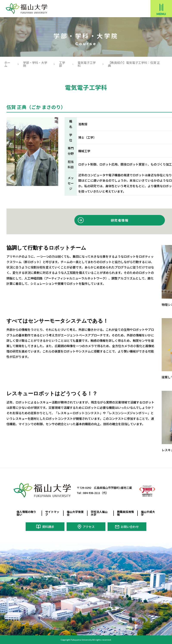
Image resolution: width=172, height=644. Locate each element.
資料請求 (48, 527)
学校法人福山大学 (99, 513)
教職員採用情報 (125, 513)
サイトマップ (52, 513)
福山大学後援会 (75, 513)
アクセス (89, 527)
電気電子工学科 (87, 64)
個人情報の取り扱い (26, 513)
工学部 (62, 64)
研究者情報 (120, 220)
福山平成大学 (148, 513)
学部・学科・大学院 (35, 64)
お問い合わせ (130, 527)
